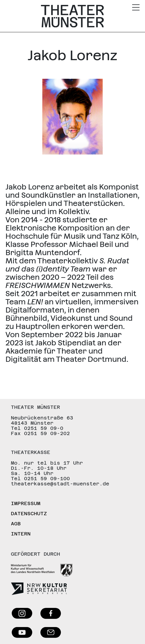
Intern (21, 534)
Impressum (26, 503)
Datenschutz (29, 513)
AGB (16, 524)
